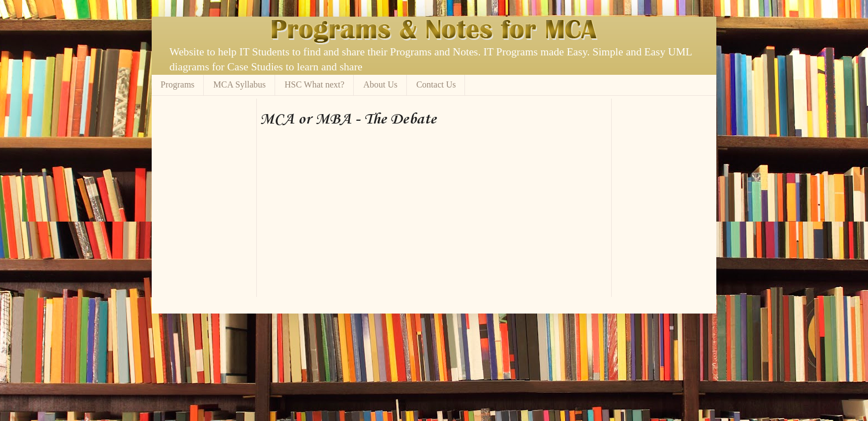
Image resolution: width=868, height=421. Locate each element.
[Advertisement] (389, 103)
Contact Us (436, 84)
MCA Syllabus (239, 84)
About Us (380, 84)
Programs (177, 84)
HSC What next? (314, 84)
